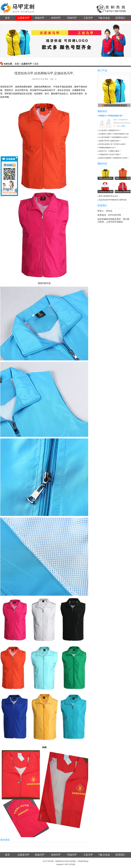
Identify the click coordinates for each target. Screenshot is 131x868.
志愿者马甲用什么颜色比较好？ (110, 141)
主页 (17, 64)
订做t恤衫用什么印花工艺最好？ (110, 154)
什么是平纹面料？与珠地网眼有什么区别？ (114, 137)
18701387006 (115, 215)
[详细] (123, 126)
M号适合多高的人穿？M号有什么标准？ (113, 144)
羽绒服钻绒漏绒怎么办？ (107, 148)
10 (126, 105)
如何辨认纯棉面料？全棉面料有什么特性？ (114, 158)
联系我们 (120, 18)
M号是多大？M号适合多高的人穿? (111, 116)
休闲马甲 (56, 18)
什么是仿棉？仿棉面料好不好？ (110, 130)
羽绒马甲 (72, 18)
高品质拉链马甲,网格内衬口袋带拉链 (113, 200)
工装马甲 (88, 18)
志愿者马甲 (24, 18)
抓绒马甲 (40, 18)
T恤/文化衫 (104, 18)
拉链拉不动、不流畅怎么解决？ (110, 151)
